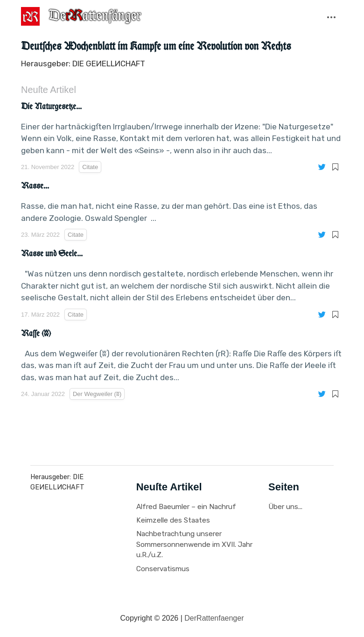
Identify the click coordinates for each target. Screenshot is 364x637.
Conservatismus (163, 569)
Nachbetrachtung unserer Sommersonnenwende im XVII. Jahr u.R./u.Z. (194, 545)
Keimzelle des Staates (173, 520)
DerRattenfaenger (214, 618)
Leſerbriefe (198, 40)
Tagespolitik (339, 40)
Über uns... (285, 507)
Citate (39, 40)
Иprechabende (290, 40)
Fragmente (113, 40)
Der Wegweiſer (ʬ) (73, 53)
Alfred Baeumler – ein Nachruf (186, 507)
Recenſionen (241, 40)
